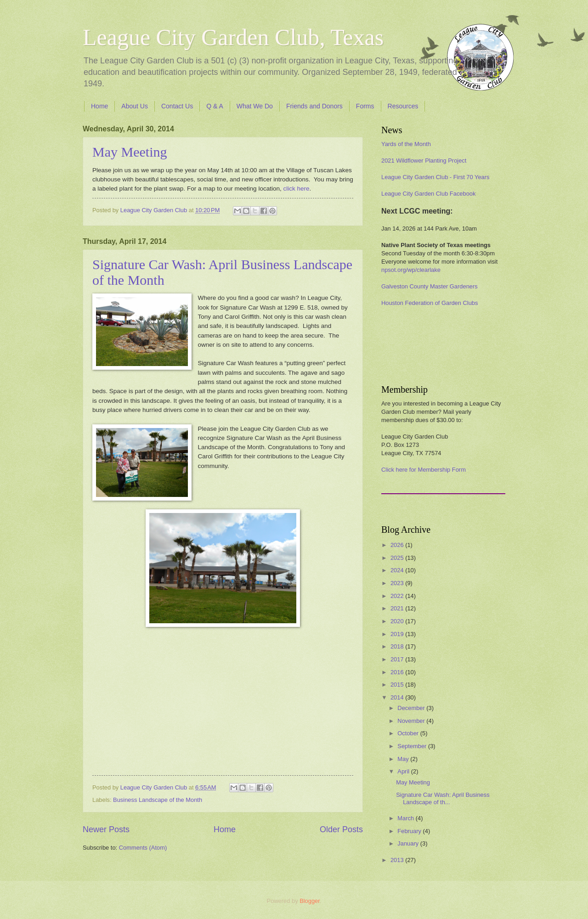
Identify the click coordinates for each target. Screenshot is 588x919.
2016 (398, 672)
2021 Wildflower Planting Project (424, 161)
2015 (398, 685)
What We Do (255, 106)
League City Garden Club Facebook (428, 194)
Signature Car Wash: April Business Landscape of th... (443, 798)
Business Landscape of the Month (158, 800)
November (412, 721)
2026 (398, 545)
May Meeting (130, 152)
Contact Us (177, 106)
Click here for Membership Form (424, 470)
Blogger (310, 901)
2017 (398, 659)
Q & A (215, 106)
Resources (403, 106)
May (404, 759)
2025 (398, 558)
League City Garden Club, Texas (233, 37)
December (412, 708)
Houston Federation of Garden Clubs (430, 303)
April (404, 771)
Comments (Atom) (143, 848)
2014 (398, 697)
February (410, 831)
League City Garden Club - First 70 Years (435, 177)
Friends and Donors (314, 106)
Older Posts (341, 829)
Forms (365, 106)
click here (296, 189)
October (409, 733)
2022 (398, 596)
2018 (398, 646)
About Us (135, 106)
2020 (398, 621)
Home (99, 106)
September (413, 746)
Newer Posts (106, 829)
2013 (398, 860)
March (406, 818)
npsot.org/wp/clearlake (411, 270)
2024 (398, 570)
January (409, 843)
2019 (398, 634)
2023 (398, 583)
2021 (398, 608)
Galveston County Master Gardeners (430, 286)
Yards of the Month (406, 144)
